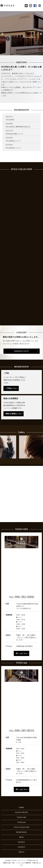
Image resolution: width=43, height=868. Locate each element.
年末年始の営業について (14, 134)
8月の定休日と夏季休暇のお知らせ (18, 127)
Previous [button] (2, 34)
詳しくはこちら (22, 653)
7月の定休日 (10, 120)
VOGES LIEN (21, 817)
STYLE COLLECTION (21, 827)
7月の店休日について (13, 141)
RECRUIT (22, 842)
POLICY (21, 852)
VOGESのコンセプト (21, 351)
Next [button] (41, 34)
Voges (21, 154)
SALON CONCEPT (22, 812)
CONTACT (21, 847)
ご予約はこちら (11, 388)
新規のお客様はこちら (14, 414)
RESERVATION (21, 832)
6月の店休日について (13, 148)
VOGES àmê (22, 822)
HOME (21, 807)
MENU (21, 837)
